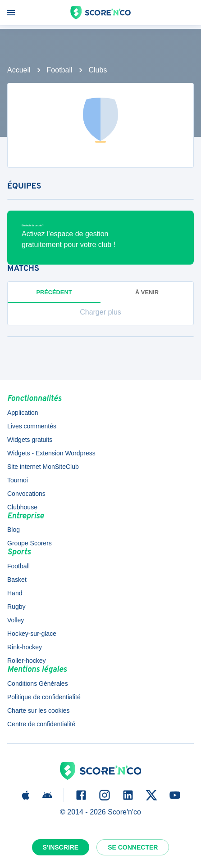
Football (60, 70)
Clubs (98, 70)
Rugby (16, 607)
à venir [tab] (147, 292)
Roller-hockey (27, 661)
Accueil (19, 70)
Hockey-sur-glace (32, 634)
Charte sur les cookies (39, 711)
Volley (16, 620)
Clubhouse (22, 507)
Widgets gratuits (30, 440)
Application (23, 413)
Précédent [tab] (54, 292)
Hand (15, 593)
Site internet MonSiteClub (43, 467)
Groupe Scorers (30, 543)
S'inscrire (61, 847)
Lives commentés (32, 426)
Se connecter (133, 847)
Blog (14, 530)
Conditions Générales (38, 684)
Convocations (26, 494)
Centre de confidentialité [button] (41, 724)
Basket (17, 580)
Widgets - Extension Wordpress (51, 453)
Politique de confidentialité (44, 697)
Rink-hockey (25, 647)
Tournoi (18, 480)
